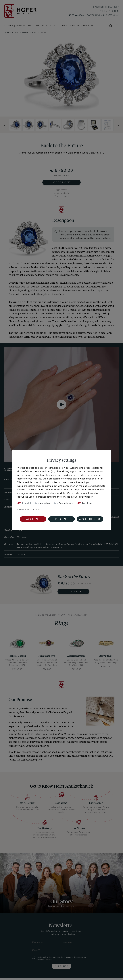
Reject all (61, 519)
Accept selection (90, 519)
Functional (87, 503)
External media (66, 503)
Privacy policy (85, 497)
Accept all (33, 519)
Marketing (45, 503)
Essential (26, 503)
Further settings (27, 510)
